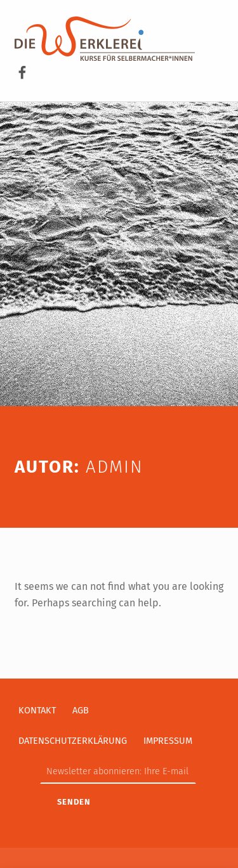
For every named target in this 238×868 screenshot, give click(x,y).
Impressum (168, 741)
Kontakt (37, 710)
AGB (81, 710)
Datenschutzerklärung (73, 741)
